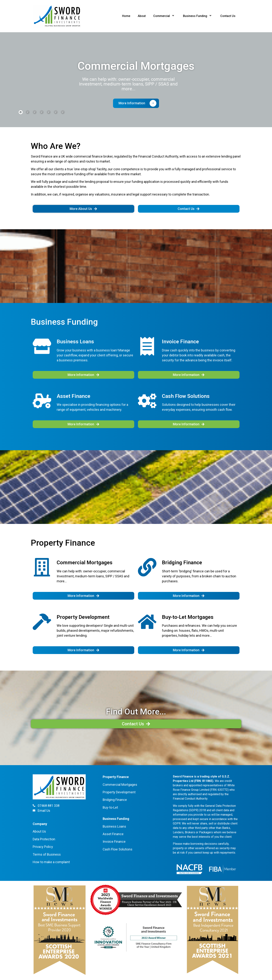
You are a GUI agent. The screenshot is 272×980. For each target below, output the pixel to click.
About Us (39, 831)
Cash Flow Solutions (118, 849)
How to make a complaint (51, 862)
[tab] (21, 112)
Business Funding (198, 16)
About (142, 16)
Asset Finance (113, 834)
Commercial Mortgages (120, 785)
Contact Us (228, 16)
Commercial (164, 16)
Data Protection (44, 839)
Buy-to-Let (110, 807)
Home (126, 16)
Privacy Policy (43, 847)
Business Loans (114, 826)
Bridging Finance (115, 800)
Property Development (119, 792)
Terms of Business (47, 854)
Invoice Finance (114, 842)
